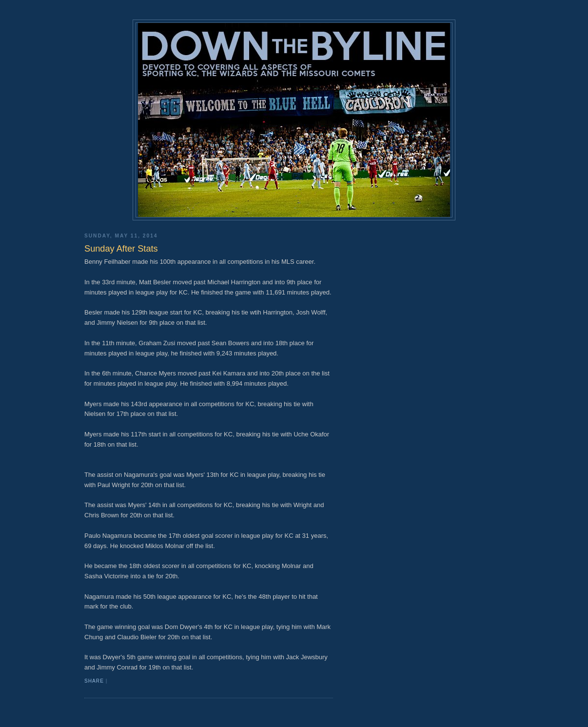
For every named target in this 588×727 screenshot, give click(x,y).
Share (94, 681)
